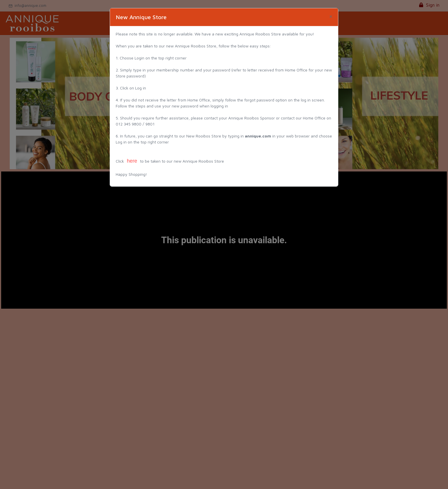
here (132, 161)
